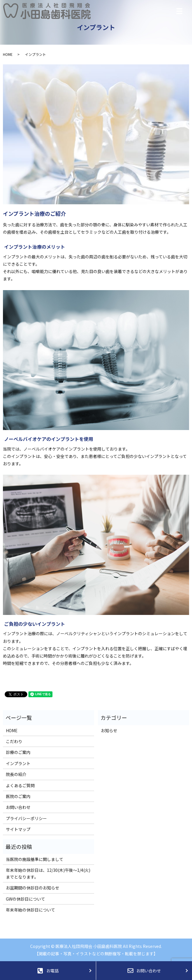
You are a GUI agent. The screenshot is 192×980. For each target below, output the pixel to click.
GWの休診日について (26, 899)
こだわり (14, 741)
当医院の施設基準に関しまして (35, 859)
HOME (8, 54)
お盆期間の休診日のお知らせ (33, 888)
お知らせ (109, 730)
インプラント (18, 763)
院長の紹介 (16, 774)
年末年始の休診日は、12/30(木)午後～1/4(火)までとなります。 (48, 873)
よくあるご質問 (20, 785)
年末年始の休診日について (30, 910)
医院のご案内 (18, 796)
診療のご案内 (18, 752)
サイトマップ (18, 829)
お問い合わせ (18, 807)
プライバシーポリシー (26, 818)
